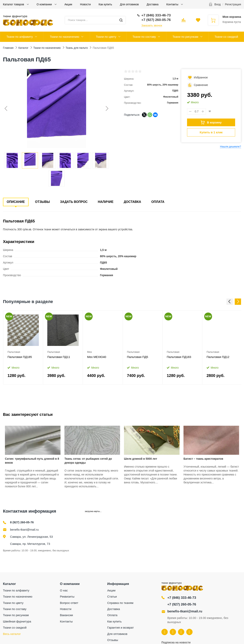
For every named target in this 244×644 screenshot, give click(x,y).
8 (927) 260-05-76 (22, 522)
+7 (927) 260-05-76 (182, 604)
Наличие (106, 202)
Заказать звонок (152, 25)
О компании (45, 4)
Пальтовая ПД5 (137, 357)
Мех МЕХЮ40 (97, 357)
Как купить (105, 4)
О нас (64, 590)
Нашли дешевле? (230, 146)
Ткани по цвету (106, 37)
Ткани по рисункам (185, 37)
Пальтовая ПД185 (20, 357)
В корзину (211, 122)
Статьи (112, 596)
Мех (89, 352)
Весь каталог (12, 634)
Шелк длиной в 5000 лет (141, 459)
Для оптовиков (129, 4)
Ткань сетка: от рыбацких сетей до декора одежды (88, 461)
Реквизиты (67, 596)
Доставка (153, 4)
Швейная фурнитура (17, 621)
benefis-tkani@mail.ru (24, 530)
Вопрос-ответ (69, 603)
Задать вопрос (74, 202)
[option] (23, 347)
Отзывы (42, 202)
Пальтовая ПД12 (218, 357)
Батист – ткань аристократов (203, 459)
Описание (16, 202)
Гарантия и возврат (121, 628)
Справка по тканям (120, 603)
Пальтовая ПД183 (179, 357)
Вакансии (66, 615)
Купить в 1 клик (211, 132)
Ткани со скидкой (226, 37)
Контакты (173, 4)
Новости (85, 4)
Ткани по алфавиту (20, 37)
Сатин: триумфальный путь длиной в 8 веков (32, 461)
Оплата (158, 202)
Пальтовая (14, 352)
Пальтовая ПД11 (59, 357)
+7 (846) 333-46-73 (182, 598)
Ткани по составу (144, 37)
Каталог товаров (14, 4)
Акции (68, 4)
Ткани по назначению (65, 37)
